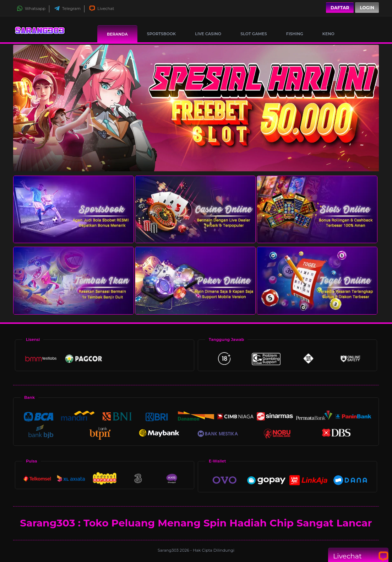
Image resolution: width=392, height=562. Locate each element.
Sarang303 (169, 550)
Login (367, 8)
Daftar (340, 8)
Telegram (67, 9)
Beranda (117, 34)
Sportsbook (161, 34)
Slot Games (254, 34)
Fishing (295, 34)
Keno (328, 34)
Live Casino (208, 34)
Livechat (102, 9)
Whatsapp (31, 9)
